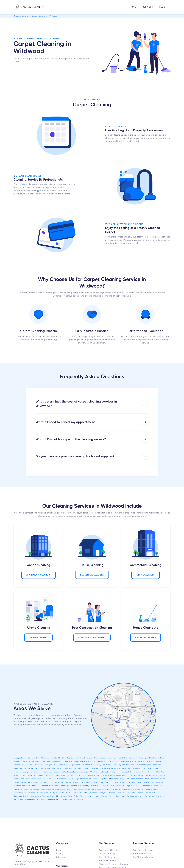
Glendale (105, 772)
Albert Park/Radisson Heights (44, 758)
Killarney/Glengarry (117, 775)
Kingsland (139, 775)
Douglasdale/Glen (47, 768)
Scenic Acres (78, 789)
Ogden (139, 782)
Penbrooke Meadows (50, 786)
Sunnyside (103, 793)
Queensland (76, 786)
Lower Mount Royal (33, 779)
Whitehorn (150, 796)
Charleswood (157, 761)
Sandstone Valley (63, 789)
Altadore (62, 758)
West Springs (128, 796)
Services (148, 7)
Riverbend (113, 786)
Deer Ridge (157, 765)
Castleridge (124, 761)
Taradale (113, 793)
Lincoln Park (19, 779)
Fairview (37, 772)
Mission (35, 782)
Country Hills (87, 765)
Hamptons (115, 772)
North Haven (120, 782)
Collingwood (49, 765)
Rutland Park (26, 789)
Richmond (103, 786)
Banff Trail (123, 758)
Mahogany (62, 779)
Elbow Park (146, 768)
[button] (148, 7)
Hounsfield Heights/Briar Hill (57, 775)
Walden (104, 796)
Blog (162, 7)
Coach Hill (38, 765)
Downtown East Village (100, 768)
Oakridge (131, 782)
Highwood (31, 775)
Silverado (139, 789)
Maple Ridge (73, 779)
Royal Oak (158, 786)
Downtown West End (121, 768)
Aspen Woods (100, 758)
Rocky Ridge (125, 786)
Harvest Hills (126, 772)
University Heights (21, 796)
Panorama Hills (157, 782)
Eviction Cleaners (146, 637)
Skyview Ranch (151, 789)
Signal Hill (117, 789)
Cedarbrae (135, 761)
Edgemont (136, 768)
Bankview (133, 758)
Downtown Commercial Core (76, 768)
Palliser (146, 782)
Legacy (162, 775)
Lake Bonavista (151, 775)
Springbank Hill (45, 793)
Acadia (27, 758)
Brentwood (36, 761)
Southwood (33, 793)
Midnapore (18, 782)
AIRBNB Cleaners (38, 637)
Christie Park (19, 765)
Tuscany (140, 793)
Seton (87, 789)
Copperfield (61, 765)
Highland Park (19, 775)
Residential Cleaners (92, 575)
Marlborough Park (100, 779)
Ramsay (86, 786)
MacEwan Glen (49, 779)
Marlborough (86, 779)
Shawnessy (96, 789)
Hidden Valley (160, 772)
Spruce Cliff (58, 793)
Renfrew (94, 786)
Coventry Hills (119, 765)
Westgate (140, 796)
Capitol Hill (112, 761)
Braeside (27, 761)
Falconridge (47, 772)
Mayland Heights (128, 779)
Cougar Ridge (74, 765)
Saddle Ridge (39, 789)
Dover (59, 768)
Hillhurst (40, 775)
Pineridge (65, 786)
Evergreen (27, 772)
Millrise (27, 782)
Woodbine (68, 800)
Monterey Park (45, 782)
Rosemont (136, 786)
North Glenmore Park (103, 782)
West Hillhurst (115, 796)
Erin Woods (157, 768)
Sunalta (84, 793)
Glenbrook (95, 772)
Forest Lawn (73, 772)
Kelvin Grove (102, 775)
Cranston (130, 765)
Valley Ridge (74, 796)
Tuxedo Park (150, 793)
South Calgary (20, 793)
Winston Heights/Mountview (50, 800)
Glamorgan (84, 772)
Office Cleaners (146, 575)
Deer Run (18, 768)
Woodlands (79, 800)
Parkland (26, 786)
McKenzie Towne (158, 779)
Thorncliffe (130, 793)
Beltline (161, 758)
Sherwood (107, 789)
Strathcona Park (72, 793)
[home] (33, 7)
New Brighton (87, 782)
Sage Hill (50, 789)
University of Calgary (40, 796)
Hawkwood (138, 772)
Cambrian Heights (81, 761)
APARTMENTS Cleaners (38, 575)
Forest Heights (60, 772)
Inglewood (90, 775)
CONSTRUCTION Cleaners (92, 637)
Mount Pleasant (73, 782)
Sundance (93, 793)
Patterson (35, 786)
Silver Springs (128, 789)
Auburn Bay (113, 758)
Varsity (83, 796)
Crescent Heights (143, 765)
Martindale (114, 779)
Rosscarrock (147, 786)
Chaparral (146, 761)
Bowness (17, 761)
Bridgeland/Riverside (52, 761)
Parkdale (17, 786)
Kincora (130, 775)
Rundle (16, 789)
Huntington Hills (77, 775)
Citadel (29, 765)
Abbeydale (18, 758)
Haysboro (148, 772)
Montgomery (59, 782)
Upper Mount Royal (59, 796)
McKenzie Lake (143, 779)
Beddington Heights (147, 758)
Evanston (18, 772)
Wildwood (160, 796)
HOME (133, 7)
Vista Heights (94, 796)
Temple (121, 793)
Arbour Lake (88, 758)
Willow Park (18, 800)
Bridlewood (67, 761)
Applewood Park (74, 758)
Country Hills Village (103, 765)
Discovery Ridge (30, 768)
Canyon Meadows (98, 761)
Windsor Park (30, 800)
